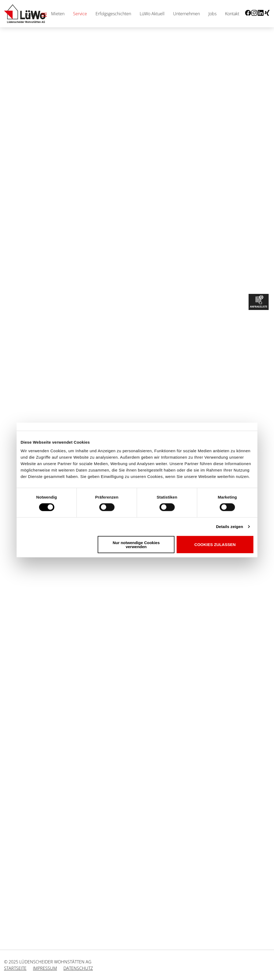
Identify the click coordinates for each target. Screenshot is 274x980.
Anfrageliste (259, 301)
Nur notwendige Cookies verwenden (136, 544)
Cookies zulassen (215, 545)
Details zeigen (229, 527)
